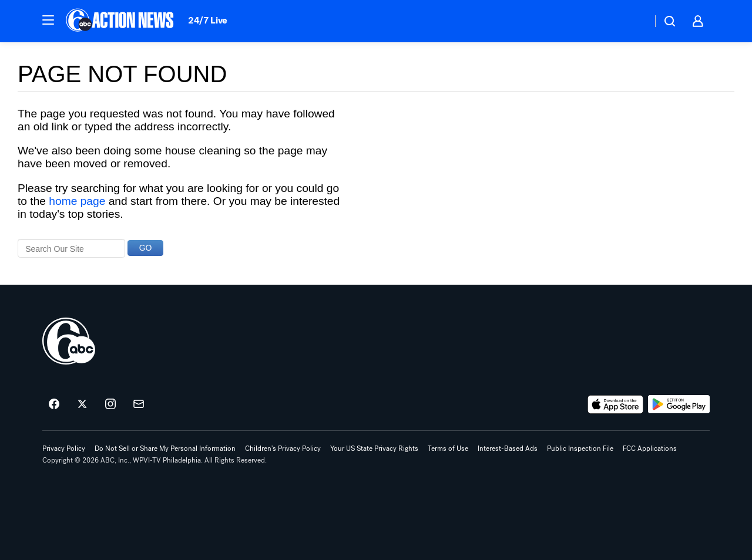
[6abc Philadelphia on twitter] (82, 404)
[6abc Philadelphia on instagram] (110, 404)
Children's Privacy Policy (283, 448)
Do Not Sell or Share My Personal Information (165, 448)
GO (146, 248)
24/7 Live (208, 20)
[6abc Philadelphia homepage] (121, 21)
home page (77, 201)
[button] (48, 20)
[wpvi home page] (69, 341)
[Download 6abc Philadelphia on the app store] (616, 404)
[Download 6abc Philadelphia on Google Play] (679, 404)
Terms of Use (448, 448)
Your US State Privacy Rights (374, 448)
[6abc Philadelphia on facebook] (54, 404)
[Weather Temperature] (634, 21)
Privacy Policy (64, 448)
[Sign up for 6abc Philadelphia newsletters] (139, 404)
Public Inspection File (580, 448)
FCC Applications (650, 448)
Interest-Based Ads (508, 448)
